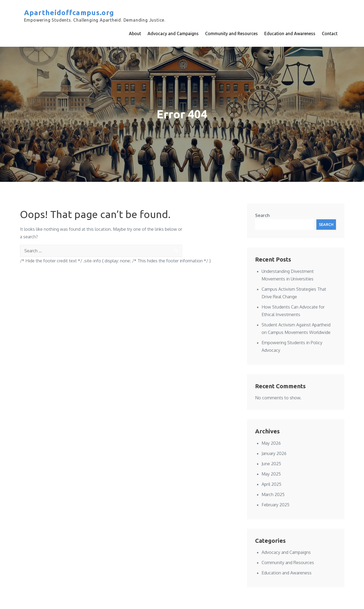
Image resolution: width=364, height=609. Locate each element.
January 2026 (274, 453)
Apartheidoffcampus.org (69, 13)
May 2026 (271, 443)
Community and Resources (231, 34)
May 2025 (271, 474)
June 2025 (271, 464)
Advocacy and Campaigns (173, 34)
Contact (330, 34)
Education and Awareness (290, 34)
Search (262, 215)
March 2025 (273, 494)
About (135, 34)
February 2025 (275, 505)
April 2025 (271, 484)
